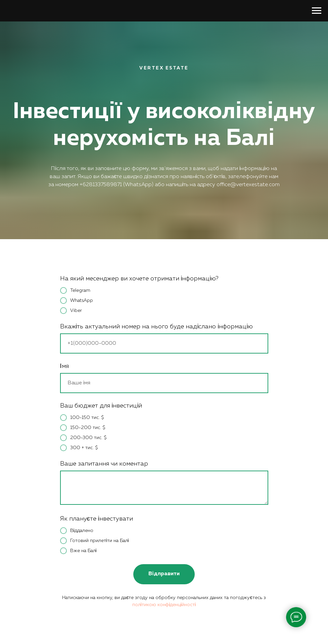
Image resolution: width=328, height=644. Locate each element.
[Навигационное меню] (317, 11)
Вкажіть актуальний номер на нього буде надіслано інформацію (157, 327)
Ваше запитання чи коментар (104, 464)
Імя (64, 366)
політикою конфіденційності (164, 605)
